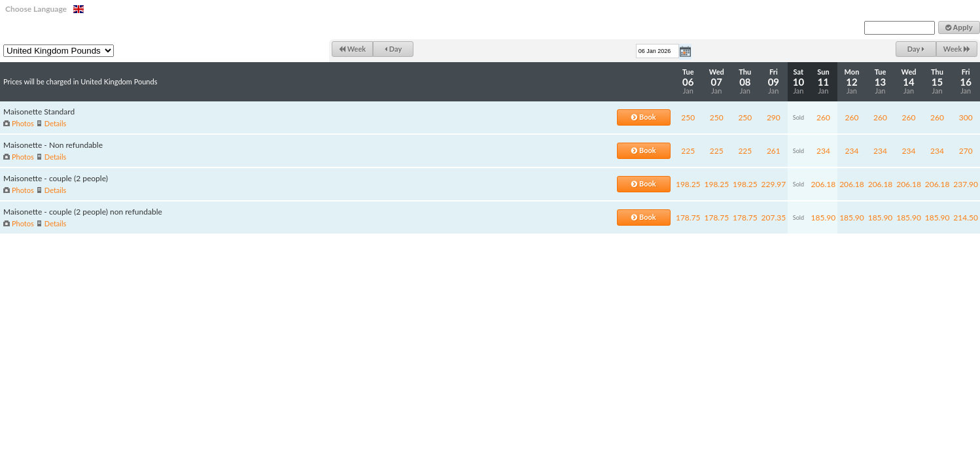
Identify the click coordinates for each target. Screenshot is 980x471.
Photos (23, 123)
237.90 (966, 184)
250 (688, 117)
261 (774, 151)
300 (966, 117)
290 (774, 117)
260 (823, 117)
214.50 (966, 218)
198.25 (688, 184)
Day (393, 49)
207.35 (774, 218)
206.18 (824, 184)
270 (966, 151)
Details (55, 123)
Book (643, 117)
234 (823, 151)
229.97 (774, 184)
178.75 (688, 218)
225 (688, 151)
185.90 (824, 218)
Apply (959, 27)
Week (352, 49)
